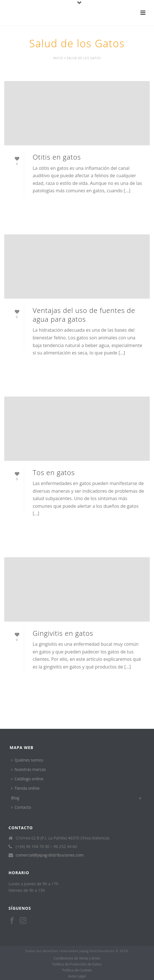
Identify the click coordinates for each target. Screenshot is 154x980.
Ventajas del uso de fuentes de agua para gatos (84, 315)
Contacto (21, 807)
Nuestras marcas (28, 769)
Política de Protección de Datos (77, 964)
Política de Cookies (77, 970)
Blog (15, 798)
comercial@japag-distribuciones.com (50, 855)
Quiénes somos (27, 760)
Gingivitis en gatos (63, 633)
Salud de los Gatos (84, 58)
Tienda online (25, 788)
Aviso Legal (77, 976)
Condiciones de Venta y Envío (77, 958)
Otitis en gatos (57, 157)
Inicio (58, 58)
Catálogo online (27, 779)
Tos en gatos (54, 472)
